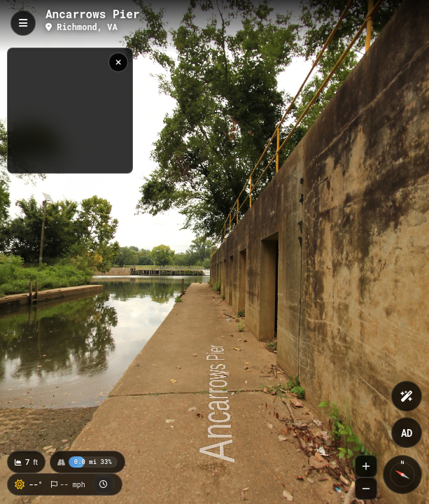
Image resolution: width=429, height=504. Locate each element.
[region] (70, 111)
